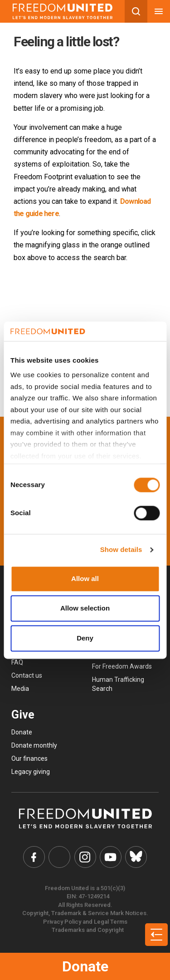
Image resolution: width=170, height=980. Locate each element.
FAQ (17, 662)
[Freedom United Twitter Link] (59, 857)
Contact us (27, 675)
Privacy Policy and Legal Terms (85, 922)
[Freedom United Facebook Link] (34, 857)
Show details (121, 550)
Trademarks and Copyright (88, 930)
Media (20, 689)
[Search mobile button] (136, 11)
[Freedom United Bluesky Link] (136, 857)
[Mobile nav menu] (159, 11)
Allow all (85, 579)
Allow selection (85, 608)
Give (23, 715)
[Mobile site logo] (62, 11)
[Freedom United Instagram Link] (85, 857)
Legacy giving (31, 772)
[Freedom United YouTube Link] (111, 857)
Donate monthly (34, 745)
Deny (85, 638)
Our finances (29, 758)
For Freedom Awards (122, 666)
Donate (85, 966)
